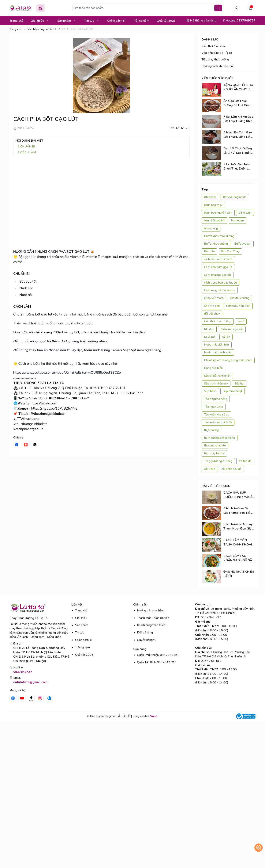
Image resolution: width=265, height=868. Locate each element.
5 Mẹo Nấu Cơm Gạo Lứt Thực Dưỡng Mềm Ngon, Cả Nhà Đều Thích (238, 135)
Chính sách (141, 605)
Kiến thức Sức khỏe (214, 46)
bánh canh (245, 213)
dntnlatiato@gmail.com (30, 682)
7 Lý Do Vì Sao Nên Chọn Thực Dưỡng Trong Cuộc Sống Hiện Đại (239, 166)
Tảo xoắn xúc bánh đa (218, 422)
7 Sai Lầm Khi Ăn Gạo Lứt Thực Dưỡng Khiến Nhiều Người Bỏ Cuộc (239, 119)
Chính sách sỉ (83, 640)
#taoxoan (210, 197)
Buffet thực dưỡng (216, 244)
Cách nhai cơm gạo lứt (218, 267)
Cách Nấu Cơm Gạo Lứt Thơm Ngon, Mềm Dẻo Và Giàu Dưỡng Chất (238, 511)
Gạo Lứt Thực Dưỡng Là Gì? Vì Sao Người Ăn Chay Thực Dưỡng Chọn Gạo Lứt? (238, 151)
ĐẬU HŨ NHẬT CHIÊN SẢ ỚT (239, 574)
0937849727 (23, 672)
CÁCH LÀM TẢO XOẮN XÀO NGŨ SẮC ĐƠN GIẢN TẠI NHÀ (239, 558)
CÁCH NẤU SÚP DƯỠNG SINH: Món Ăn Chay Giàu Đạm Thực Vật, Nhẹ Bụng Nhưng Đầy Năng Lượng (239, 495)
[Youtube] (22, 698)
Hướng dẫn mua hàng (151, 610)
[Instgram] (40, 698)
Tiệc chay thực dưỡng (215, 59)
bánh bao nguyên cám (218, 213)
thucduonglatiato (215, 445)
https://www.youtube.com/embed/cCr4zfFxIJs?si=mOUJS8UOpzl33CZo (67, 373)
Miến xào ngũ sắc (232, 329)
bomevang (211, 228)
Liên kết (77, 605)
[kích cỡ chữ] (179, 128)
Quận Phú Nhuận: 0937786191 (158, 655)
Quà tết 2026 (84, 655)
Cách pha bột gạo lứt (218, 275)
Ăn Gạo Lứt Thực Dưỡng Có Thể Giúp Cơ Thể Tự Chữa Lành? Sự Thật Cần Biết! (239, 103)
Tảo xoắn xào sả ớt (216, 415)
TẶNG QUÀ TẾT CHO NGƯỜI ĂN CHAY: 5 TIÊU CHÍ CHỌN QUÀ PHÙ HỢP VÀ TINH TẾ (239, 87)
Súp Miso (210, 391)
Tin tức (80, 633)
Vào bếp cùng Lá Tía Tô (217, 53)
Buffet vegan (243, 244)
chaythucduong (240, 298)
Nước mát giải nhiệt (217, 345)
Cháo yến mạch (214, 298)
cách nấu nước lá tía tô (218, 259)
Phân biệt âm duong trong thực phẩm (228, 360)
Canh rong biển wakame (220, 290)
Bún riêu (209, 251)
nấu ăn (226, 337)
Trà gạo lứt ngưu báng (218, 461)
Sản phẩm (82, 625)
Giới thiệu (81, 618)
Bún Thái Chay (230, 251)
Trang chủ (81, 610)
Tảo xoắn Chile (214, 407)
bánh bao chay (213, 205)
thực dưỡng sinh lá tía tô (220, 438)
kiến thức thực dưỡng (218, 321)
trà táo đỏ (245, 461)
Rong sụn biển (213, 368)
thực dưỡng (211, 430)
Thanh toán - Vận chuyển (153, 618)
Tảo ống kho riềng (216, 399)
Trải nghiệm (82, 647)
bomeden (237, 220)
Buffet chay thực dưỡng (219, 236)
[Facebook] (13, 698)
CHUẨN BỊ (28, 147)
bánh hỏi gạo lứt (214, 220)
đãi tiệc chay (212, 314)
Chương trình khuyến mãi (217, 66)
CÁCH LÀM (28, 152)
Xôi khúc (209, 469)
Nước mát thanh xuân (218, 352)
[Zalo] (49, 698)
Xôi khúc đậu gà (231, 469)
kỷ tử (241, 321)
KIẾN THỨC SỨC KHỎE (217, 78)
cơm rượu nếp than (238, 306)
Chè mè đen (212, 306)
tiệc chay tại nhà (214, 453)
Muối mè (210, 337)
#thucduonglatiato (235, 197)
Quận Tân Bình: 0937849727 (156, 662)
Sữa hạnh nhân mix (216, 384)
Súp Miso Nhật (233, 391)
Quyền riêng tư (147, 640)
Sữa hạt (239, 384)
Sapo (154, 716)
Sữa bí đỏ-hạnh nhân (217, 376)
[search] (218, 8)
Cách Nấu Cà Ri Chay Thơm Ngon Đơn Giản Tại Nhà (238, 526)
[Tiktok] (31, 698)
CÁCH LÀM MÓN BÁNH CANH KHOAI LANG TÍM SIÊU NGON (239, 542)
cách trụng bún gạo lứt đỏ (220, 283)
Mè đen (209, 329)
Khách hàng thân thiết (151, 625)
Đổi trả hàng (145, 633)
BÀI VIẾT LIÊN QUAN (216, 486)
